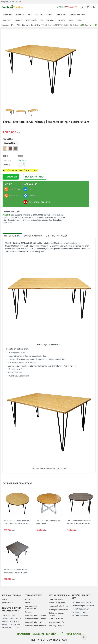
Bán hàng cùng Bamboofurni (31, 607)
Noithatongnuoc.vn (80, 616)
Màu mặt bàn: (8, 139)
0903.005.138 (71, 7)
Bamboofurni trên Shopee (35, 619)
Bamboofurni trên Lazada (35, 615)
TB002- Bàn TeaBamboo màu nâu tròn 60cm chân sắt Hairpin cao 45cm (79, 523)
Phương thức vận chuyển (59, 606)
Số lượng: (7, 165)
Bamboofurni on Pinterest (36, 626)
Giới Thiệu (29, 599)
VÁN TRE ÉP (8, 20)
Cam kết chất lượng (33, 236)
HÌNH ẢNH (62, 20)
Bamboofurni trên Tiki (34, 622)
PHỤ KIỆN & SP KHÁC (77, 15)
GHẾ (30, 15)
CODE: (5, 156)
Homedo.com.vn (79, 612)
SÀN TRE (19, 20)
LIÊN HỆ (80, 20)
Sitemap (28, 612)
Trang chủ (5, 25)
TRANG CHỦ (8, 15)
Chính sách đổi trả (56, 619)
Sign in (5, 599)
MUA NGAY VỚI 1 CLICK (35, 177)
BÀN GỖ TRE (20, 15)
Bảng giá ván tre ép (56, 622)
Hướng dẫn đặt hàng (57, 603)
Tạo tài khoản (7, 603)
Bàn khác (25, 25)
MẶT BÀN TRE (61, 15)
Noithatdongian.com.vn (82, 602)
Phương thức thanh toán (58, 610)
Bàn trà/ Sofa (35, 25)
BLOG (71, 20)
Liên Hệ (28, 603)
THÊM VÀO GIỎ (11, 177)
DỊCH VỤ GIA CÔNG (47, 20)
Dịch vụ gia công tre (56, 626)
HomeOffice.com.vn (80, 609)
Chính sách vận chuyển (57, 236)
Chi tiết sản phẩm (12, 236)
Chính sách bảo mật (56, 599)
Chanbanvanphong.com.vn (83, 606)
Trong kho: (7, 160)
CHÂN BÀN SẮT (31, 20)
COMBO (49, 15)
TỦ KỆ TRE (39, 15)
